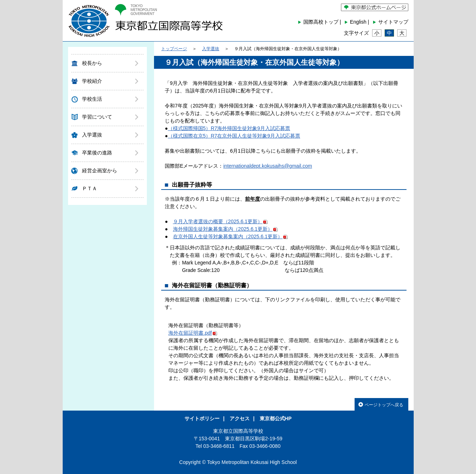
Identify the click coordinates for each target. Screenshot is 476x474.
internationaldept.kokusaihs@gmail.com (268, 166)
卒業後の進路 (97, 153)
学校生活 (92, 99)
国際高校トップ (321, 22)
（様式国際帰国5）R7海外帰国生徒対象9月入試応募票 (229, 128)
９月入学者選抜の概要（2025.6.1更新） (220, 221)
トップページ (174, 49)
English (358, 22)
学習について (97, 117)
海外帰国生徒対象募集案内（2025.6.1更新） (225, 229)
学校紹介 (92, 81)
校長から (92, 63)
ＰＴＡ (90, 188)
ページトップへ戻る (381, 404)
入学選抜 (92, 135)
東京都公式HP (276, 418)
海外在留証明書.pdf (193, 333)
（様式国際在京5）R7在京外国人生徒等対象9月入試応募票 (234, 136)
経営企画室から (100, 171)
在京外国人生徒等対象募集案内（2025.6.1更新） (230, 236)
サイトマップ (393, 22)
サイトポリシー (202, 418)
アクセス (240, 418)
